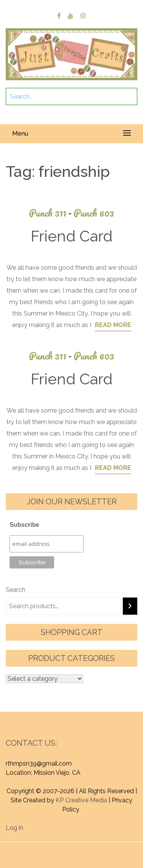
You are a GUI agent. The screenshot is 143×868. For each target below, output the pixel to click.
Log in (14, 828)
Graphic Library (91, 856)
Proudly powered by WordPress (58, 846)
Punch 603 (94, 213)
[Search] (130, 606)
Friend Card (71, 236)
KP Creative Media (81, 800)
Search (15, 590)
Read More (113, 325)
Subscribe (24, 525)
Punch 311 (51, 213)
